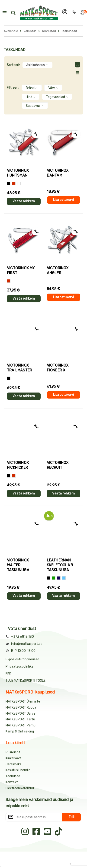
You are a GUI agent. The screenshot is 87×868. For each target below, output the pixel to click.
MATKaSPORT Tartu (20, 719)
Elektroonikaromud (20, 788)
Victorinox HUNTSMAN (18, 173)
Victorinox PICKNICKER (18, 465)
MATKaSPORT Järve (21, 714)
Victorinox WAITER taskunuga (18, 565)
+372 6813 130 (23, 637)
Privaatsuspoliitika (19, 667)
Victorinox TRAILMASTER (19, 368)
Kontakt (12, 782)
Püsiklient (13, 752)
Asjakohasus (37, 65)
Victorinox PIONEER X (58, 368)
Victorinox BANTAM (58, 173)
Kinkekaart (14, 758)
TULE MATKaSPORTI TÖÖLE (26, 681)
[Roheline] (54, 578)
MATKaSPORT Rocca (21, 708)
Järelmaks (13, 764)
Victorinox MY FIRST (21, 270)
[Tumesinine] (59, 578)
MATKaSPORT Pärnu (21, 725)
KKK (8, 673)
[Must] (9, 183)
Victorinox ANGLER (58, 270)
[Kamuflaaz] (9, 378)
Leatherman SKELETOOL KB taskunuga (60, 565)
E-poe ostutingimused (22, 659)
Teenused (13, 776)
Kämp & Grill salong (20, 731)
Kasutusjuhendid (18, 770)
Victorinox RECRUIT (58, 465)
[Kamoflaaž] (19, 183)
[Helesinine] (64, 578)
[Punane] (14, 183)
